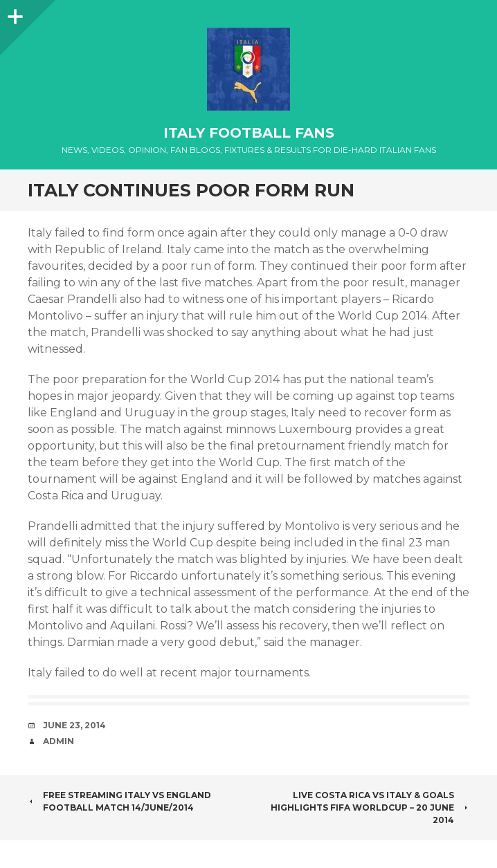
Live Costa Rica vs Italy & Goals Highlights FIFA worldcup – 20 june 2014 (370, 807)
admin (58, 741)
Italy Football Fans (249, 133)
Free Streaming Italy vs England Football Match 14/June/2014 (119, 801)
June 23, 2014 (74, 725)
